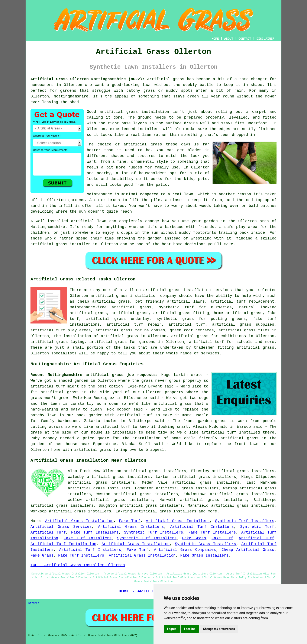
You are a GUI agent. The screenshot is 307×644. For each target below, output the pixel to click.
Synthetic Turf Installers (245, 521)
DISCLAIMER (265, 39)
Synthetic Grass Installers (205, 544)
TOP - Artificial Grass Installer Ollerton (78, 565)
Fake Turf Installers (95, 532)
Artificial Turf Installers (202, 527)
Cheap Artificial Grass (248, 550)
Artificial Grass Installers (178, 521)
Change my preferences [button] (219, 629)
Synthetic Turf (257, 527)
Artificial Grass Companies (185, 550)
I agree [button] (172, 629)
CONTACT (245, 39)
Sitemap (34, 603)
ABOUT (229, 39)
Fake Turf (130, 521)
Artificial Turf (48, 532)
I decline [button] (190, 629)
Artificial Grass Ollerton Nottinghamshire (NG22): (88, 79)
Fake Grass (194, 538)
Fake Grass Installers (204, 556)
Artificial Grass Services (61, 527)
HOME (215, 39)
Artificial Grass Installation (79, 521)
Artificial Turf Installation (63, 544)
